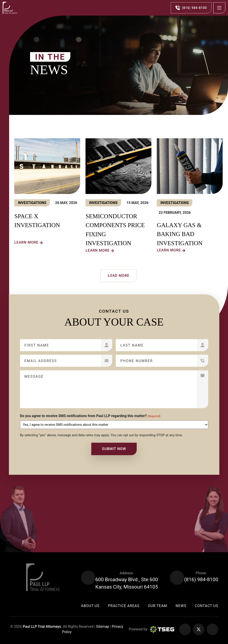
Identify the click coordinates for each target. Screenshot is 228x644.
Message (34, 376)
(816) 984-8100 (201, 579)
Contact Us (207, 606)
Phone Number (136, 361)
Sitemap (102, 627)
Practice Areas (124, 606)
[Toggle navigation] (219, 8)
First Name (37, 345)
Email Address (41, 361)
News (181, 606)
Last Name (132, 345)
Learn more (26, 242)
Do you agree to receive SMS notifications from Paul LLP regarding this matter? (90, 416)
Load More (119, 276)
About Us (90, 606)
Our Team (157, 606)
